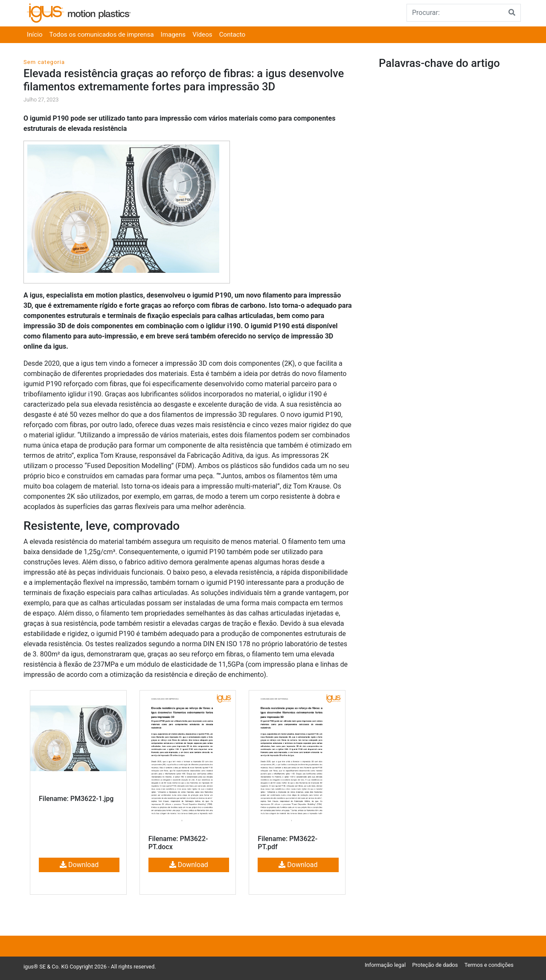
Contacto (232, 35)
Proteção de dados (435, 965)
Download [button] (79, 865)
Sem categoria (44, 62)
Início (35, 35)
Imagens (173, 35)
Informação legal (385, 965)
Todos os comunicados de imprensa (102, 35)
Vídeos (202, 35)
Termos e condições (489, 965)
